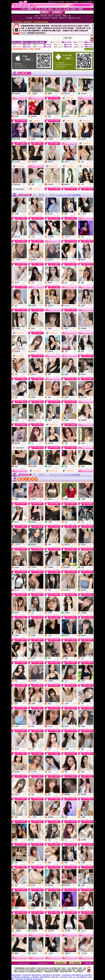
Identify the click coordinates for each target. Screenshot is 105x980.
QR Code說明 (89, 49)
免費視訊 (24, 93)
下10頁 (73, 195)
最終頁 (78, 195)
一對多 (42, 93)
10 (65, 195)
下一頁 (68, 195)
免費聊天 (24, 184)
